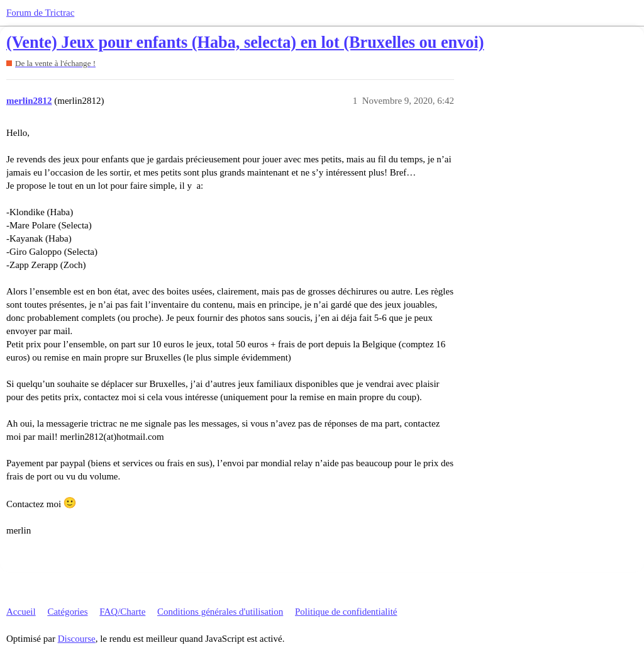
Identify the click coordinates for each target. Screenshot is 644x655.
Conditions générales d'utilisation (220, 612)
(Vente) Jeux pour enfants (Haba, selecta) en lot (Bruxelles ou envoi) (245, 42)
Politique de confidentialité (346, 612)
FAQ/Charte (122, 612)
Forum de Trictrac (40, 13)
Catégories (67, 612)
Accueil (21, 612)
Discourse (77, 639)
